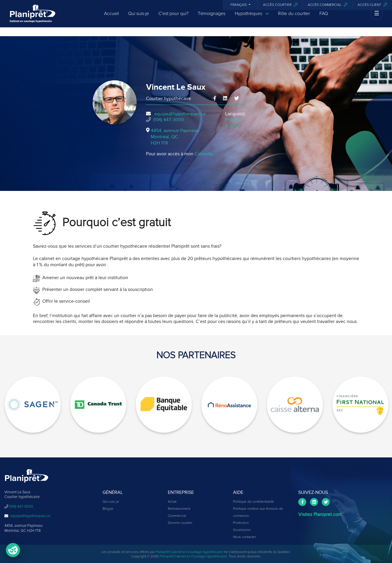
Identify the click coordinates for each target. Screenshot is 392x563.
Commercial (177, 516)
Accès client (372, 5)
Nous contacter (244, 537)
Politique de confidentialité (253, 502)
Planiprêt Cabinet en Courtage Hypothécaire (189, 552)
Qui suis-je (139, 18)
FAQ (324, 18)
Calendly (204, 154)
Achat (172, 502)
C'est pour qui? (173, 18)
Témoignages (212, 18)
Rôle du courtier (294, 18)
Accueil (111, 18)
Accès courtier (280, 5)
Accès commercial (327, 5)
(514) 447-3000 (169, 120)
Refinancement (179, 509)
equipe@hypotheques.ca (180, 114)
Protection (241, 523)
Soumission (242, 530)
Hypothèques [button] (252, 18)
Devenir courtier (180, 523)
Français (239, 5)
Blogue (108, 509)
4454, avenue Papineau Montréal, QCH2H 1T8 (175, 137)
